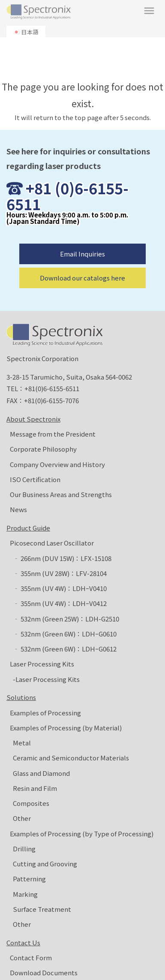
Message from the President (53, 434)
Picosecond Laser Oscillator (52, 543)
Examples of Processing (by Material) (66, 728)
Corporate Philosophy (43, 449)
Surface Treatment (42, 909)
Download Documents (44, 972)
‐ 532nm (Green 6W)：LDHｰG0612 (65, 649)
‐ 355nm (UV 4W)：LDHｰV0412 (60, 603)
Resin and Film (35, 788)
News (18, 509)
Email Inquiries (82, 254)
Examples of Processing (45, 713)
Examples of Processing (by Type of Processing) (82, 834)
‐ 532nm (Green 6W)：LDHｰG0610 (65, 634)
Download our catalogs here (82, 278)
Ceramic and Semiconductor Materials (71, 758)
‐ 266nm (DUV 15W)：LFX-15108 (62, 558)
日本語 (30, 32)
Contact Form (31, 957)
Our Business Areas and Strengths (61, 494)
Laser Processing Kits (42, 664)
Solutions (21, 697)
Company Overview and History (57, 464)
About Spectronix (33, 419)
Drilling (24, 849)
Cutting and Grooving (45, 864)
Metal (22, 743)
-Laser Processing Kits (46, 679)
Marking (25, 894)
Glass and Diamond (41, 773)
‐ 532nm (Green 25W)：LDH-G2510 (66, 619)
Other (22, 818)
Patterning (29, 879)
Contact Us (23, 942)
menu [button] (149, 11)
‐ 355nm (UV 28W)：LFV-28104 (60, 573)
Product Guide (28, 528)
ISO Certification (35, 479)
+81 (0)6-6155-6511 (67, 196)
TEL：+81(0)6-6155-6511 (43, 388)
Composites (31, 803)
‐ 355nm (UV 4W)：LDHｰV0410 (60, 588)
